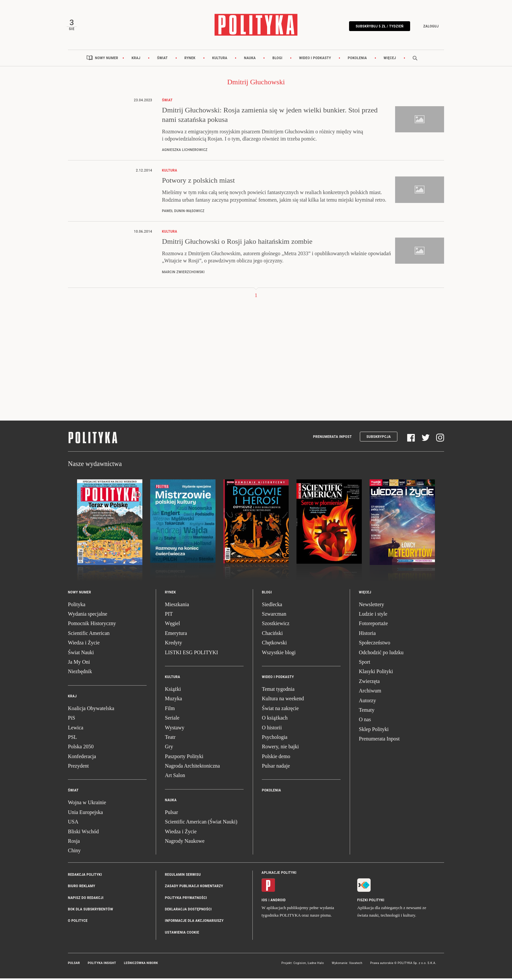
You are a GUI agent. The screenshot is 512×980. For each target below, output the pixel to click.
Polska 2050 (81, 748)
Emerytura (176, 635)
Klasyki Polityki (376, 673)
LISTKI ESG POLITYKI (192, 654)
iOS (264, 902)
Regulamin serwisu (183, 876)
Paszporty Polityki (184, 758)
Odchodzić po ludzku (381, 654)
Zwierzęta (369, 683)
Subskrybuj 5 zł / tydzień (378, 27)
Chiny (74, 852)
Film (170, 710)
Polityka (77, 606)
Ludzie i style (373, 615)
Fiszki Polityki (371, 902)
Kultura (220, 60)
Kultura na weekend (283, 700)
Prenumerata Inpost (333, 438)
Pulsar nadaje (276, 768)
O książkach (275, 720)
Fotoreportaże (373, 625)
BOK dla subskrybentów (90, 911)
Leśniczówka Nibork (141, 965)
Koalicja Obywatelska (91, 710)
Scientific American (89, 635)
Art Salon (175, 777)
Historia (367, 635)
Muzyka (173, 700)
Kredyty (173, 645)
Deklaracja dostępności (188, 911)
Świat (162, 60)
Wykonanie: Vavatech (347, 965)
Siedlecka (272, 606)
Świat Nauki (81, 654)
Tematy (367, 712)
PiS (72, 720)
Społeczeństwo (375, 645)
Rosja (74, 843)
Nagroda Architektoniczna (192, 768)
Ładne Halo (316, 965)
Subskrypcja (379, 438)
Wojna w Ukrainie (87, 804)
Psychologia (275, 739)
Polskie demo (276, 758)
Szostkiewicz (276, 625)
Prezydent (78, 768)
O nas (365, 721)
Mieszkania (177, 606)
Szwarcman (274, 615)
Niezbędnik (80, 673)
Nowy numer (107, 60)
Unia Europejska (85, 814)
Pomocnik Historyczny (92, 625)
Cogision (300, 965)
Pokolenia (357, 60)
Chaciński (272, 635)
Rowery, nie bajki (280, 748)
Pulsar (171, 814)
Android (278, 902)
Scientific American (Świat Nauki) (201, 824)
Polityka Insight (102, 965)
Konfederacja (82, 758)
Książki (173, 691)
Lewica (76, 729)
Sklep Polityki (374, 731)
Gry (169, 748)
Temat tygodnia (278, 691)
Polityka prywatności (186, 899)
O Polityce (78, 923)
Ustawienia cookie (182, 934)
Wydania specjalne (88, 615)
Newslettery (371, 606)
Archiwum (370, 693)
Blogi (277, 60)
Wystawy (175, 729)
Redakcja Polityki (85, 876)
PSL (72, 739)
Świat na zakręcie (280, 710)
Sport (365, 664)
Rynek (190, 60)
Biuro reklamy (82, 888)
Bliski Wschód (83, 833)
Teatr (170, 739)
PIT (169, 615)
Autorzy (367, 702)
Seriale (172, 720)
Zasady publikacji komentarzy (194, 888)
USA (73, 824)
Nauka (250, 60)
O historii (272, 729)
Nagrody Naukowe (185, 843)
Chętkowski (274, 645)
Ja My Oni (79, 664)
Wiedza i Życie (84, 645)
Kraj (136, 60)
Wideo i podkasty (315, 60)
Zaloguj (430, 27)
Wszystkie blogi (279, 654)
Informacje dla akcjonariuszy (194, 923)
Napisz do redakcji (86, 899)
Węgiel (172, 625)
